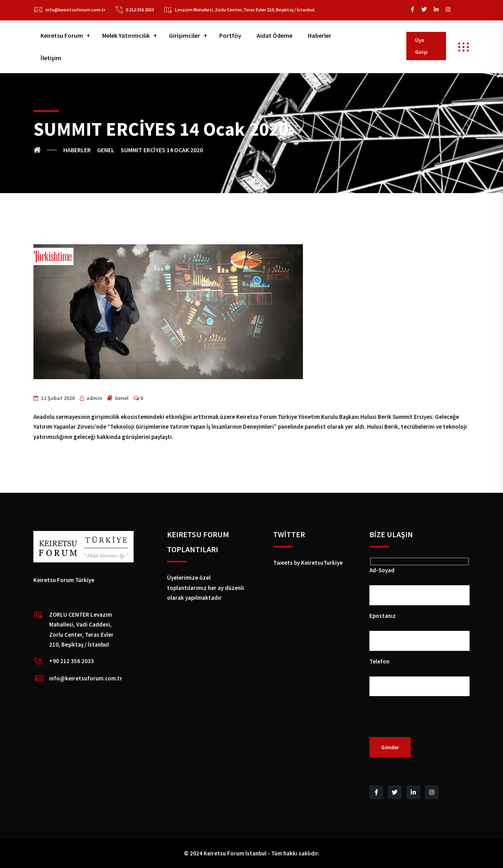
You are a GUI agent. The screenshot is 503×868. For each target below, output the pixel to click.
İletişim (51, 58)
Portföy (230, 35)
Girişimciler (184, 35)
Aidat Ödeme (274, 35)
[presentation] (429, 722)
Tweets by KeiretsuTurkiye (308, 563)
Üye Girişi (421, 46)
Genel (122, 398)
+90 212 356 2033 (72, 661)
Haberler (319, 35)
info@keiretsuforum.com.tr (75, 10)
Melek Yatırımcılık (126, 35)
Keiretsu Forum (62, 35)
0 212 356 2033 (140, 10)
